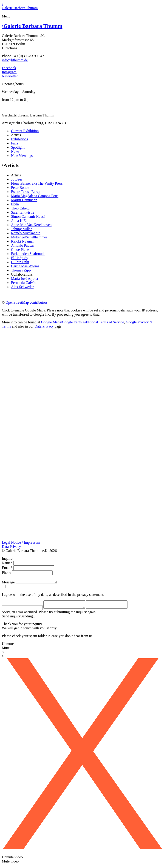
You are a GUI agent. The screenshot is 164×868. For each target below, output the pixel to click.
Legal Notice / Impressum (21, 542)
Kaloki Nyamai (22, 241)
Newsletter (10, 76)
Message (8, 584)
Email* (7, 568)
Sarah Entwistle (23, 212)
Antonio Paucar (23, 245)
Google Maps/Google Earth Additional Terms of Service (83, 322)
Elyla (15, 204)
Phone (6, 573)
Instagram (9, 72)
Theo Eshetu (20, 208)
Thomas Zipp (21, 270)
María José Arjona (24, 278)
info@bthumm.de (15, 60)
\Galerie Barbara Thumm (20, 6)
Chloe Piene (20, 250)
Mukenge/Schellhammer (29, 237)
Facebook (9, 68)
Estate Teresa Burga (26, 192)
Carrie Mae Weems (25, 266)
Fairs (15, 143)
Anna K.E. (19, 221)
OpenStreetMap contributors (27, 302)
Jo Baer (17, 179)
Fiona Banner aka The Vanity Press (37, 183)
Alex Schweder (22, 287)
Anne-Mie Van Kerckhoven (31, 225)
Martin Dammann (24, 200)
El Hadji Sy (20, 258)
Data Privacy (44, 326)
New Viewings (22, 156)
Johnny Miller (21, 229)
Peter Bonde (20, 188)
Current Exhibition (25, 131)
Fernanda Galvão (24, 283)
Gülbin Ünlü (20, 262)
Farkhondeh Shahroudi (28, 254)
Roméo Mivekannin (26, 233)
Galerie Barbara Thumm (32, 26)
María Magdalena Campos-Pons (35, 196)
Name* (7, 563)
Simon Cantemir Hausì (28, 216)
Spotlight (18, 147)
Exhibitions (20, 139)
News (15, 151)
